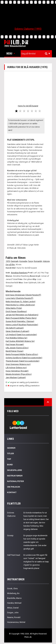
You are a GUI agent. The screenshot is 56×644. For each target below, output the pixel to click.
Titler (11, 453)
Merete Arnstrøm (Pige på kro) (19, 374)
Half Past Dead (14, 555)
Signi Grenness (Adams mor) (18, 364)
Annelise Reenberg (19, 273)
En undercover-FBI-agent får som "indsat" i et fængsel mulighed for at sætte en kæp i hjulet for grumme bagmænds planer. (36, 562)
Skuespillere (15, 470)
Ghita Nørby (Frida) (14, 308)
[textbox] (37, 54)
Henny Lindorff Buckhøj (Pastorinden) (22, 325)
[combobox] (36, 54)
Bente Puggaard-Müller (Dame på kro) (22, 354)
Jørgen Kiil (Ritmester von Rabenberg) (22, 315)
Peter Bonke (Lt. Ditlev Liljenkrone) (20, 305)
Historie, (46, 261)
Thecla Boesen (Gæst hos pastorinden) (23, 361)
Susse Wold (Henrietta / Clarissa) (20, 321)
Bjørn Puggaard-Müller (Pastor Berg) (21, 318)
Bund (10, 465)
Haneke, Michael (14, 603)
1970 (8, 261)
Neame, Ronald (14, 617)
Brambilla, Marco (14, 598)
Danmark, (15, 261)
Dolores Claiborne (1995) (28, 29)
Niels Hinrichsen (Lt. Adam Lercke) (21, 301)
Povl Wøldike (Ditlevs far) (17, 338)
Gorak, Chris (12, 589)
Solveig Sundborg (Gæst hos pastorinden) (24, 358)
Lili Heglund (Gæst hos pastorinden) (21, 335)
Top (9, 459)
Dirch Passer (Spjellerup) (16, 311)
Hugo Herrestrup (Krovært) (17, 371)
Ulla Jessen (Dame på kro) (17, 348)
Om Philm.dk (14, 487)
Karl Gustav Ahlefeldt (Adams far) (20, 341)
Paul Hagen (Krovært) (15, 344)
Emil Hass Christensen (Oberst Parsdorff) (23, 295)
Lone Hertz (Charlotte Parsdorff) (19, 298)
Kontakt (12, 492)
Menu (11, 53)
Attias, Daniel (13, 608)
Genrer (11, 448)
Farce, (31, 261)
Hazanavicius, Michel (16, 622)
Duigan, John (13, 613)
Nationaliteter (16, 481)
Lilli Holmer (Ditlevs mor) (16, 368)
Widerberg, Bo (13, 593)
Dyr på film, (10, 265)
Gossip (10, 535)
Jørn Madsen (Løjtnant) (16, 377)
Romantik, (38, 261)
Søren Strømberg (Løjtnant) (17, 331)
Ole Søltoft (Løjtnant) (15, 328)
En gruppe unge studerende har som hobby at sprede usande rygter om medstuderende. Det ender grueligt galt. (35, 542)
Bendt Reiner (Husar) (15, 351)
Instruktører (15, 476)
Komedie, (24, 261)
